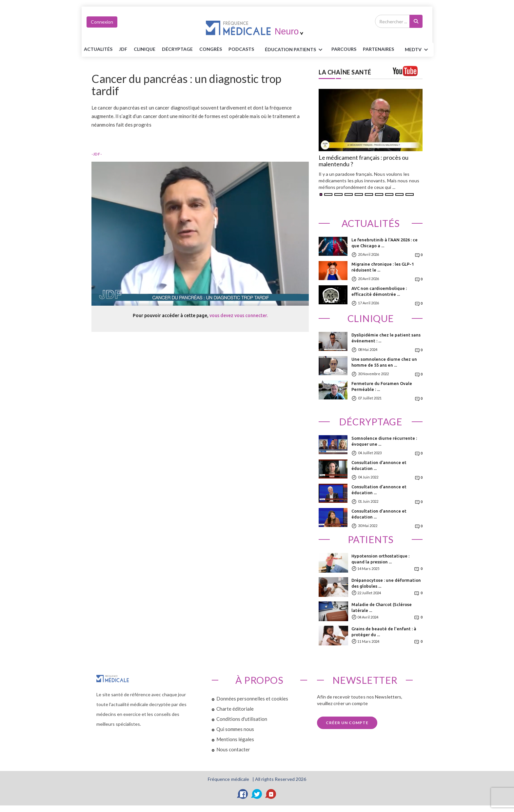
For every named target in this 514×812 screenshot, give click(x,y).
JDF (123, 49)
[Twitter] (257, 794)
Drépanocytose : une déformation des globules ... (386, 583)
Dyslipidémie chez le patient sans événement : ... (386, 338)
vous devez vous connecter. (239, 315)
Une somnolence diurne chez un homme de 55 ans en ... (384, 362)
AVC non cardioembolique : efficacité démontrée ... (379, 291)
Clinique (145, 49)
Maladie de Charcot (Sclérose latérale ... (382, 607)
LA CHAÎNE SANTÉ (345, 72)
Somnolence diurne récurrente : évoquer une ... (384, 441)
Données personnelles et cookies (252, 699)
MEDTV (417, 50)
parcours (344, 49)
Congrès (211, 49)
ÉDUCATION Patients (295, 50)
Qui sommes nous (235, 729)
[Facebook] (243, 794)
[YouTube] (271, 794)
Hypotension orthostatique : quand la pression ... (380, 559)
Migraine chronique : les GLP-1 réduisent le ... (383, 267)
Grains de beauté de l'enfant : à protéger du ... (384, 632)
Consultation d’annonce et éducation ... (379, 465)
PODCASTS (241, 49)
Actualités (98, 49)
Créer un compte (347, 723)
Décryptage (177, 49)
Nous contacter (233, 749)
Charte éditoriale (235, 709)
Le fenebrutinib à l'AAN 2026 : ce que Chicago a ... (385, 243)
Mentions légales (235, 739)
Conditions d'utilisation (242, 719)
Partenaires (378, 49)
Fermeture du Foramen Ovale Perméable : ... (382, 386)
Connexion (102, 22)
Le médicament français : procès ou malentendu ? (364, 161)
